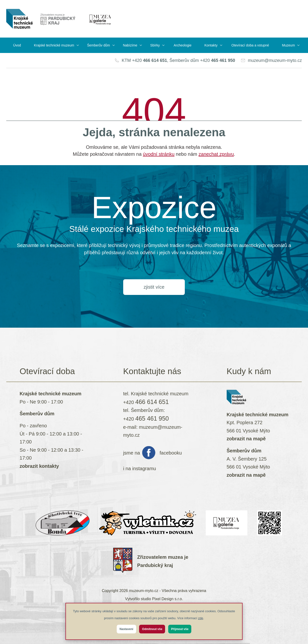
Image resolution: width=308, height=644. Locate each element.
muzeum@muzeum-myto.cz (275, 60)
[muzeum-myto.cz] (19, 19)
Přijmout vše (180, 629)
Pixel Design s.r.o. (167, 599)
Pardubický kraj (155, 565)
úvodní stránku (159, 154)
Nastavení (126, 629)
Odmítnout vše (152, 629)
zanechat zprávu (216, 154)
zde (201, 618)
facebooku (171, 453)
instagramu (144, 468)
